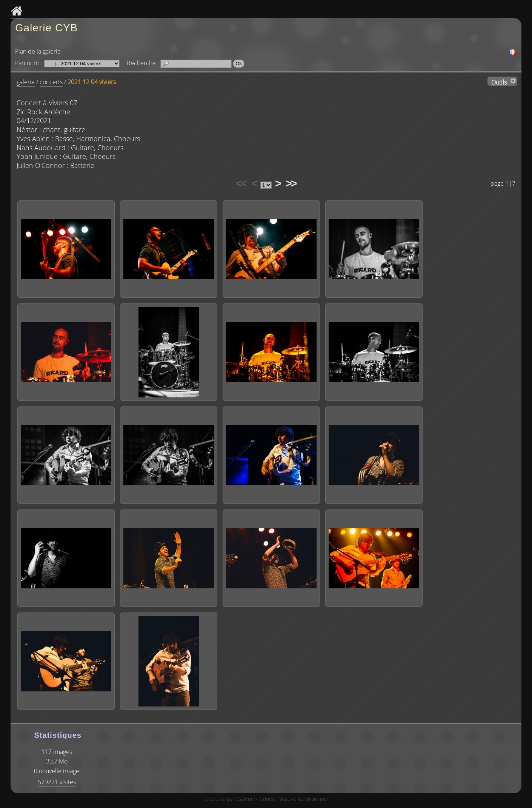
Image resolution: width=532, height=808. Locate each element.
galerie (26, 82)
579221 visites (57, 782)
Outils (499, 82)
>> (291, 183)
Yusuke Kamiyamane (303, 799)
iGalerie (245, 799)
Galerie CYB (46, 28)
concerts (51, 82)
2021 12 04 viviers (92, 82)
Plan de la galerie (38, 51)
